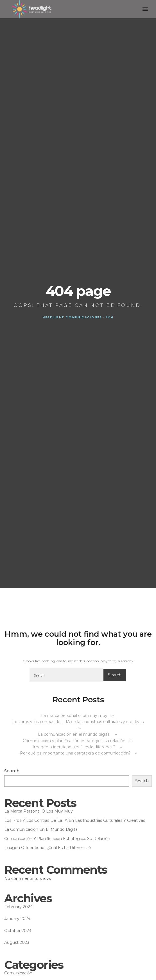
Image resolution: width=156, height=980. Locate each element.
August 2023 (17, 942)
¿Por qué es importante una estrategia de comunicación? (74, 753)
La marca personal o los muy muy (74, 716)
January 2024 (17, 919)
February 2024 (18, 907)
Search (12, 771)
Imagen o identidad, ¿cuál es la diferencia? (74, 747)
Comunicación (18, 973)
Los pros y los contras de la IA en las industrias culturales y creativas (75, 820)
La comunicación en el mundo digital (74, 734)
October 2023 (18, 931)
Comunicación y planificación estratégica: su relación (74, 741)
